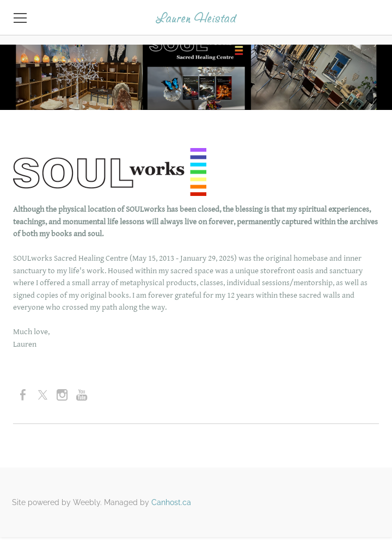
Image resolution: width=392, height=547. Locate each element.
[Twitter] (42, 395)
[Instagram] (62, 395)
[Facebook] (23, 395)
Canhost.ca (171, 502)
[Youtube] (82, 395)
